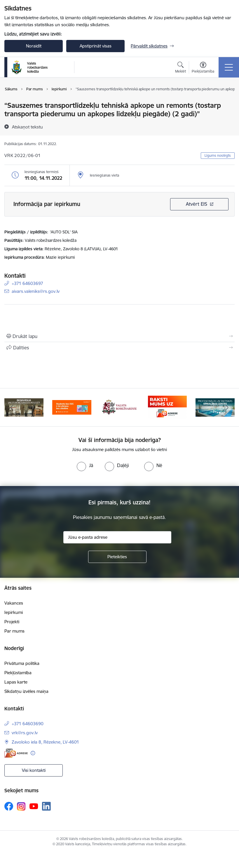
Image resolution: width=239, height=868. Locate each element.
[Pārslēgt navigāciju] (229, 67)
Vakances (14, 603)
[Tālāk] (227, 407)
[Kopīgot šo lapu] (120, 348)
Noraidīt (34, 46)
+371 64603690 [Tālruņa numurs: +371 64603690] (28, 724)
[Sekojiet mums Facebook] (9, 806)
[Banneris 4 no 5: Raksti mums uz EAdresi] (167, 407)
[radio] (85, 465)
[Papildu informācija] (33, 753)
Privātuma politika (22, 663)
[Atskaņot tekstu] (27, 127)
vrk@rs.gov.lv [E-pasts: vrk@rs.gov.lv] (25, 733)
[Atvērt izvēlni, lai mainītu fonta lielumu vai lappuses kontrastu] (203, 68)
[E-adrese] (16, 753)
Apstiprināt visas (96, 46)
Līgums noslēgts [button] (218, 155)
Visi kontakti (34, 770)
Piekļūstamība (18, 673)
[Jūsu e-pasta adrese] (117, 537)
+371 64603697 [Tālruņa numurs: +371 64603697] (27, 283)
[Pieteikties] (117, 557)
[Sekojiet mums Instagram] (21, 806)
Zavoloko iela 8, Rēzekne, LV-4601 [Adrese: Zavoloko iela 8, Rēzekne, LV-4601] (45, 742)
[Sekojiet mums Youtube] (34, 806)
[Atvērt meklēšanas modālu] (180, 68)
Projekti (12, 622)
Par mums (14, 631)
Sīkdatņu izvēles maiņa (26, 691)
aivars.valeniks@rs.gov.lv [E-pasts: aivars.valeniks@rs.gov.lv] (36, 291)
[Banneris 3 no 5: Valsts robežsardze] (119, 407)
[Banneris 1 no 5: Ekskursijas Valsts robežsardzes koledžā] (24, 407)
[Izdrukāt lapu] (120, 336)
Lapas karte (16, 682)
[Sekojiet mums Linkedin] (46, 806)
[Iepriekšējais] (12, 407)
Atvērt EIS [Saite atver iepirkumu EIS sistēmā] (197, 204)
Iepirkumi (14, 612)
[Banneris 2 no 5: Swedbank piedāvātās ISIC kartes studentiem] (72, 407)
